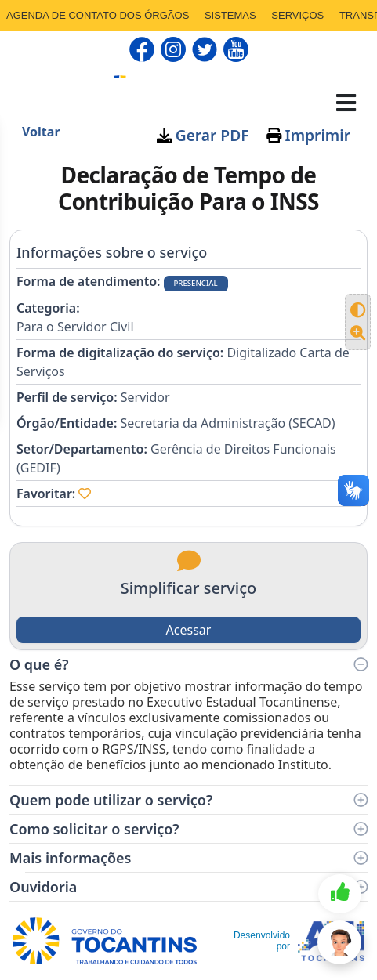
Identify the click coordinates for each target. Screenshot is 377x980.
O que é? (188, 664)
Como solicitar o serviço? (188, 829)
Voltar (41, 132)
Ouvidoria (188, 887)
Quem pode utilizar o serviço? (188, 800)
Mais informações (188, 858)
